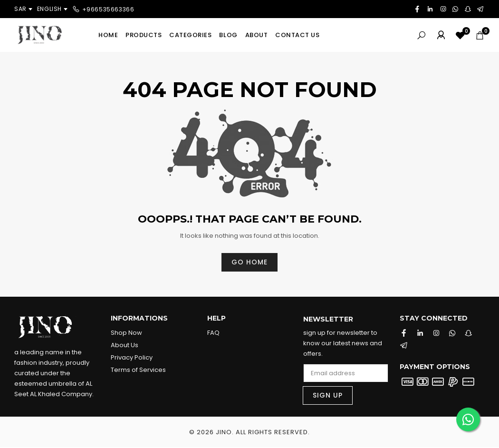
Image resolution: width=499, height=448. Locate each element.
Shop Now (126, 333)
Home (108, 35)
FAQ (213, 333)
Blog (228, 35)
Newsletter (328, 320)
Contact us (297, 35)
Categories (190, 35)
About (257, 35)
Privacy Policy (132, 357)
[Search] (421, 35)
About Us (125, 345)
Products (144, 35)
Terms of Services (138, 370)
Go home (249, 262)
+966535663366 (108, 9)
